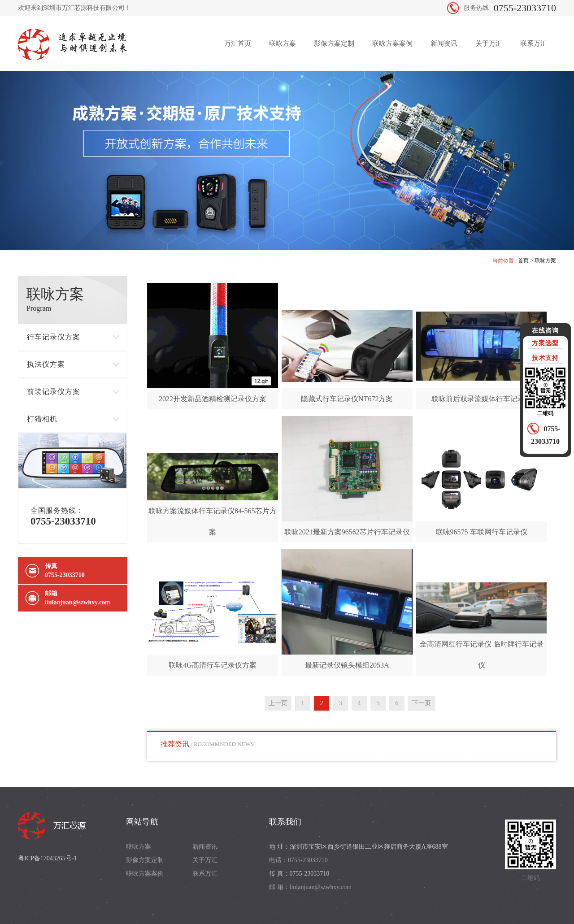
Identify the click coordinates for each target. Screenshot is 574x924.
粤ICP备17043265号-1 (47, 858)
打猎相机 (42, 419)
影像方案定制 (334, 43)
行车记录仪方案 (54, 337)
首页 (523, 260)
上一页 (278, 703)
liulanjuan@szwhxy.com (78, 602)
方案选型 (545, 343)
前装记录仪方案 (54, 392)
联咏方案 (283, 43)
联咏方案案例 (392, 43)
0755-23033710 (525, 8)
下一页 (422, 703)
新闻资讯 (444, 43)
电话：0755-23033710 (298, 860)
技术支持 (545, 358)
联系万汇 (534, 43)
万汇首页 (238, 43)
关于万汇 (489, 43)
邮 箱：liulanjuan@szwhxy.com (310, 887)
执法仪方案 (46, 364)
